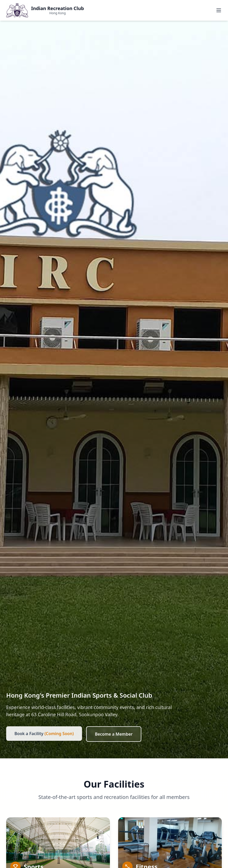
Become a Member (114, 734)
